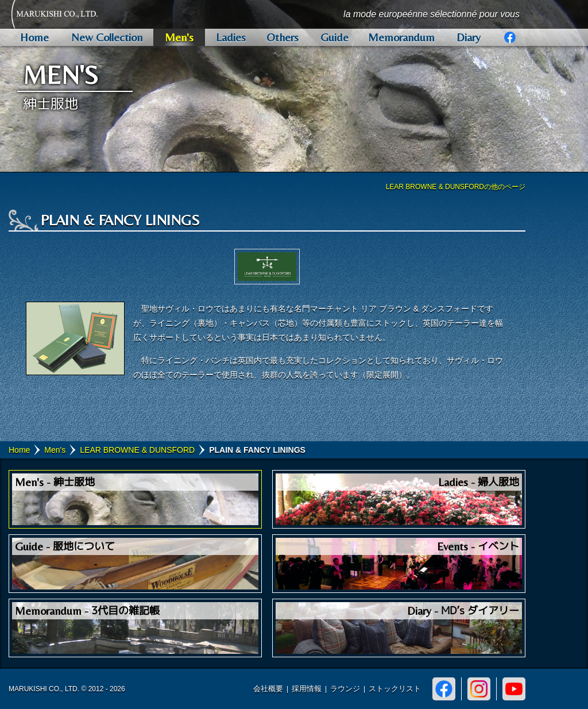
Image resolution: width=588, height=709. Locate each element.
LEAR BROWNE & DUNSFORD (137, 450)
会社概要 (268, 689)
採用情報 (307, 689)
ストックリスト (395, 689)
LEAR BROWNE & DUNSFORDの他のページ (456, 187)
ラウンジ (345, 689)
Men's (55, 450)
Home (19, 450)
